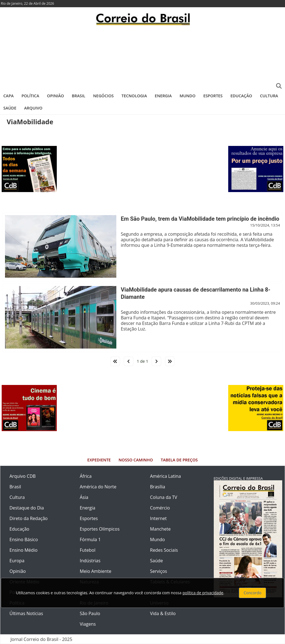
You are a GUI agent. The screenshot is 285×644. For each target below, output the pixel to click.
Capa (8, 96)
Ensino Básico (24, 539)
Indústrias (90, 561)
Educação (241, 96)
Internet (158, 518)
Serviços (159, 571)
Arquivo (33, 108)
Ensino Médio (24, 550)
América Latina (165, 476)
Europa (17, 561)
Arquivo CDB (23, 476)
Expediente (99, 460)
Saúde (10, 108)
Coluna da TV (164, 497)
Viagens (88, 624)
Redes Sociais (164, 550)
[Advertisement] (142, 57)
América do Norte (98, 487)
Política (30, 96)
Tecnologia (134, 96)
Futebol (88, 550)
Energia (163, 96)
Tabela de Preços (179, 460)
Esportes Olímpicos (100, 529)
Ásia (84, 497)
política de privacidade (203, 593)
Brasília (158, 487)
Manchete (160, 529)
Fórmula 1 (90, 539)
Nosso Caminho (136, 460)
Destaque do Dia (27, 508)
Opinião (56, 96)
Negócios (104, 96)
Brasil (78, 96)
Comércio (160, 508)
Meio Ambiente (96, 571)
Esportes (213, 96)
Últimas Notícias (26, 613)
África (86, 476)
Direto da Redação (29, 518)
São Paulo (90, 613)
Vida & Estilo (163, 613)
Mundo (187, 96)
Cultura (269, 96)
